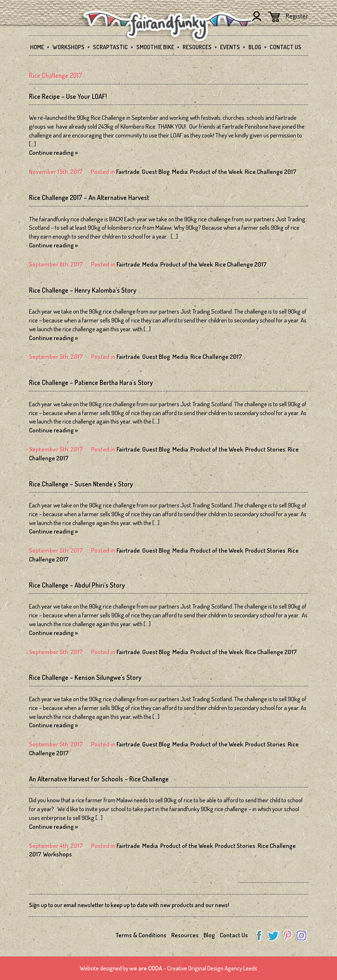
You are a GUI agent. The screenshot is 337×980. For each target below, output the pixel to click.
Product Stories (265, 449)
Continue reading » (53, 152)
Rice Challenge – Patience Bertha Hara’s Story (91, 382)
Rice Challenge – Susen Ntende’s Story (81, 484)
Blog (255, 47)
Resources (197, 47)
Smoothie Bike (155, 47)
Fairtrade (128, 172)
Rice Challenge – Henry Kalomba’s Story (83, 290)
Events (230, 47)
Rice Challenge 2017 (270, 172)
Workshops (69, 47)
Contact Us (286, 47)
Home (37, 47)
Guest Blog (156, 172)
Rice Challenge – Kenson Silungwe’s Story (85, 677)
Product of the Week (216, 172)
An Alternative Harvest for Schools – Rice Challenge (99, 779)
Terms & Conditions (141, 935)
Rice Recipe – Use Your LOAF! (68, 96)
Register (297, 16)
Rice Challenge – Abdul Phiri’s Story (77, 585)
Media (180, 172)
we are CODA (146, 968)
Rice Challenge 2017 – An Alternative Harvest (89, 197)
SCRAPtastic (110, 47)
